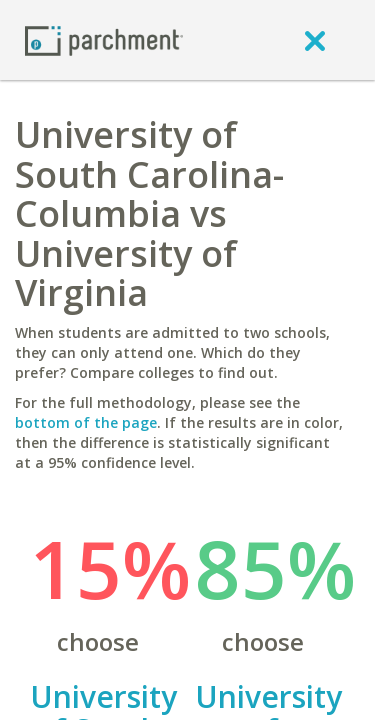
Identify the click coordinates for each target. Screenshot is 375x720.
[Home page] (104, 39)
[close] (315, 40)
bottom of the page (86, 422)
